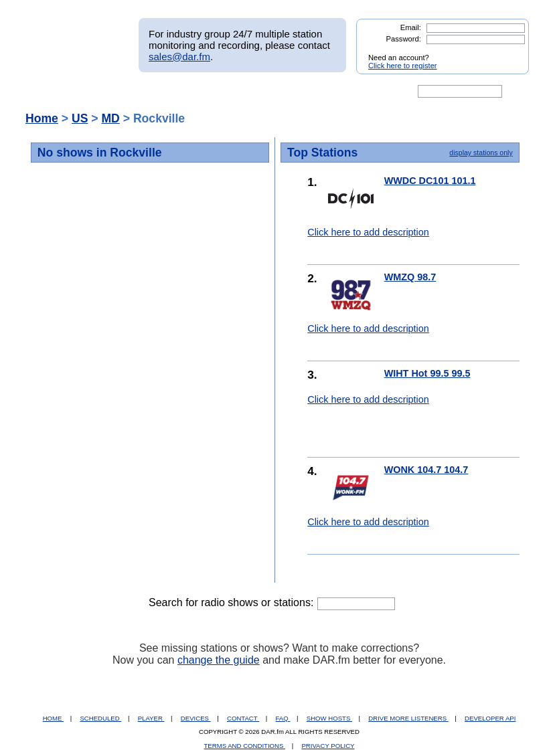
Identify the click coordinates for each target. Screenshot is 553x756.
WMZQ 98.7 (410, 277)
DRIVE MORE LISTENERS (408, 718)
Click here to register (403, 66)
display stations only (481, 153)
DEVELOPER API (490, 718)
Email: (411, 27)
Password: (404, 39)
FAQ (283, 718)
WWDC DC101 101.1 (430, 181)
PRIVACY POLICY (328, 746)
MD (110, 118)
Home (42, 118)
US (80, 118)
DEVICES (196, 718)
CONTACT (243, 718)
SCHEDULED (100, 718)
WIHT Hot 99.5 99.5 (427, 373)
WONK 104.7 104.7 (426, 470)
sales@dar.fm (179, 57)
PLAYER (151, 718)
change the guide (219, 660)
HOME (53, 718)
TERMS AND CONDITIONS (245, 746)
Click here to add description (368, 232)
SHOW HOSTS (329, 718)
